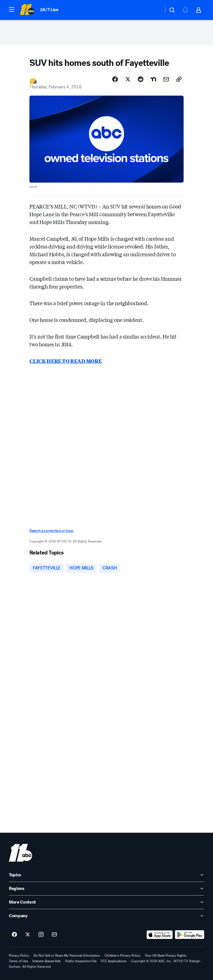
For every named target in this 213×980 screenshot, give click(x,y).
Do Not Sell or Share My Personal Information (67, 956)
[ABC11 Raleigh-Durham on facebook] (14, 935)
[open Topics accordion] (106, 875)
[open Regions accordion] (106, 889)
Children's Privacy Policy (122, 956)
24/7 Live (49, 10)
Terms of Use (18, 961)
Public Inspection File (81, 961)
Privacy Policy (19, 956)
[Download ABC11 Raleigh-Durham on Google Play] (190, 935)
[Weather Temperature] (155, 10)
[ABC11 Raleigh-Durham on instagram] (41, 935)
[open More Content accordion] (106, 902)
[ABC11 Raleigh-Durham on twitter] (28, 935)
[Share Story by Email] (166, 79)
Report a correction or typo (51, 531)
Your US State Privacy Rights (166, 956)
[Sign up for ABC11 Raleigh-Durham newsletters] (54, 935)
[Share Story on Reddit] (141, 79)
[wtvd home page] (21, 853)
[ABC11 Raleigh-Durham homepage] (27, 10)
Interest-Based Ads (47, 961)
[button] (12, 9)
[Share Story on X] (128, 79)
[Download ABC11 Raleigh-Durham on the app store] (160, 935)
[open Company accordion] (106, 916)
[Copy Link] (179, 79)
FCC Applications (114, 961)
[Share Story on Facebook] (115, 79)
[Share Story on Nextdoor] (153, 79)
